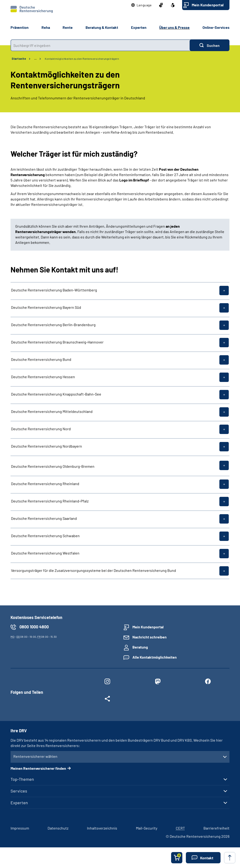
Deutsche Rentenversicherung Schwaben (45, 536)
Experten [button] (139, 27)
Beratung (140, 647)
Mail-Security (147, 828)
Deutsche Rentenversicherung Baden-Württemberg (54, 290)
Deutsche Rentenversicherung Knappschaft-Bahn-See (56, 394)
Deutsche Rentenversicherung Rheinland (45, 484)
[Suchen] (210, 45)
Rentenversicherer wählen (35, 756)
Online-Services (216, 27)
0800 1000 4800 (34, 627)
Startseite (19, 59)
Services (19, 791)
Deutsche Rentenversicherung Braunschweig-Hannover (57, 342)
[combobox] (100, 45)
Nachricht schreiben (150, 637)
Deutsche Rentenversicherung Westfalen (45, 553)
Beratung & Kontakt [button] (102, 27)
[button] (141, 5)
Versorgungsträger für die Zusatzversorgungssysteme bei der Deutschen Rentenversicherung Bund (94, 570)
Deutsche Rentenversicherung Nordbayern (47, 446)
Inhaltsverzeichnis (102, 828)
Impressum (20, 828)
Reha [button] (46, 27)
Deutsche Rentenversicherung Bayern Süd (46, 307)
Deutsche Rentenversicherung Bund (41, 359)
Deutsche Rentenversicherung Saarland (44, 518)
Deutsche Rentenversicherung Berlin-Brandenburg (53, 325)
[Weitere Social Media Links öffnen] (107, 700)
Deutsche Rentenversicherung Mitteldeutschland (52, 411)
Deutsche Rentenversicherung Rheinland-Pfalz (50, 501)
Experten (19, 803)
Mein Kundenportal (208, 5)
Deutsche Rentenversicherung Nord (41, 429)
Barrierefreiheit (216, 828)
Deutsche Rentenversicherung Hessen (43, 377)
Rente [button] (68, 27)
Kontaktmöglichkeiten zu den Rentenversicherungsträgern (82, 59)
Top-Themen (22, 779)
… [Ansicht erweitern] (35, 59)
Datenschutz (58, 828)
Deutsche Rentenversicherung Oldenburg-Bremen (53, 466)
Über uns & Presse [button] (174, 27)
